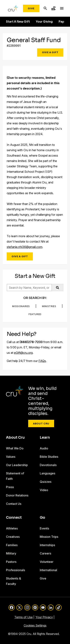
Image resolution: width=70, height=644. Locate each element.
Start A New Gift (18, 22)
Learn (45, 438)
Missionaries (21, 306)
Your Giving (44, 22)
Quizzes (46, 482)
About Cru (41, 423)
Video (44, 490)
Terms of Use (24, 617)
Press (10, 487)
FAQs (42, 361)
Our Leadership (17, 465)
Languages (48, 473)
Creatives (13, 537)
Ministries (49, 306)
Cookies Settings (35, 625)
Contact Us (14, 504)
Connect (14, 518)
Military (11, 553)
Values (11, 457)
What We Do (15, 448)
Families (12, 545)
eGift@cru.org (23, 353)
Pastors (11, 562)
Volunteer (47, 562)
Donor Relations (17, 495)
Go (42, 518)
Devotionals (48, 465)
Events (44, 528)
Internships (47, 545)
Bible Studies (49, 457)
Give (31, 8)
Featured (35, 314)
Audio (44, 448)
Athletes (12, 528)
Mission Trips (49, 537)
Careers (45, 553)
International (48, 570)
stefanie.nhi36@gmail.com (25, 247)
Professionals (15, 570)
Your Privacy (44, 617)
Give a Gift (50, 52)
